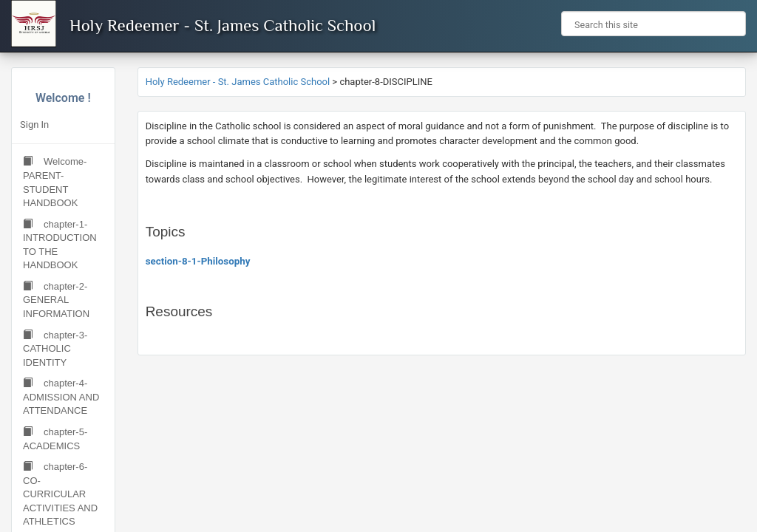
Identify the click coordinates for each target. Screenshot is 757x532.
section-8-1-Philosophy (198, 261)
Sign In (34, 125)
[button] (729, 24)
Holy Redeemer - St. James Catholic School (223, 25)
